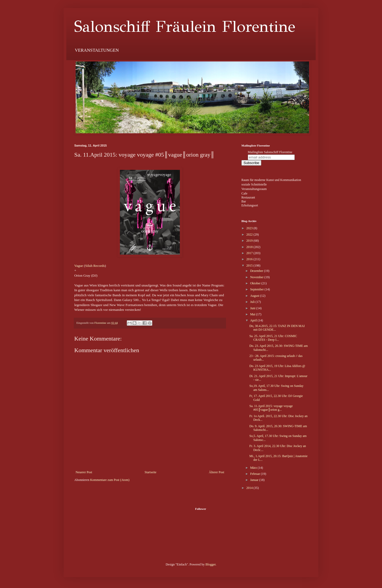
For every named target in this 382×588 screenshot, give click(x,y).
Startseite (151, 472)
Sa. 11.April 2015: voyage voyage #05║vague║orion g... (271, 408)
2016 (250, 259)
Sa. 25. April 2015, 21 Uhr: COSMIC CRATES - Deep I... (273, 338)
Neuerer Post (84, 472)
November (257, 277)
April (254, 320)
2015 (250, 266)
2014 (250, 488)
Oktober (256, 283)
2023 (250, 228)
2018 (250, 247)
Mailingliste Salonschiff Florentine (270, 152)
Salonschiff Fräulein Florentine (185, 26)
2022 (250, 235)
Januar (255, 480)
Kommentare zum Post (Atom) (110, 480)
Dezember (257, 271)
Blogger (211, 564)
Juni (253, 308)
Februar (255, 474)
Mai (253, 314)
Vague (79, 266)
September (257, 289)
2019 (250, 241)
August (255, 296)
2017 (250, 253)
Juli (253, 302)
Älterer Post (216, 472)
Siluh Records (95, 266)
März (254, 468)
